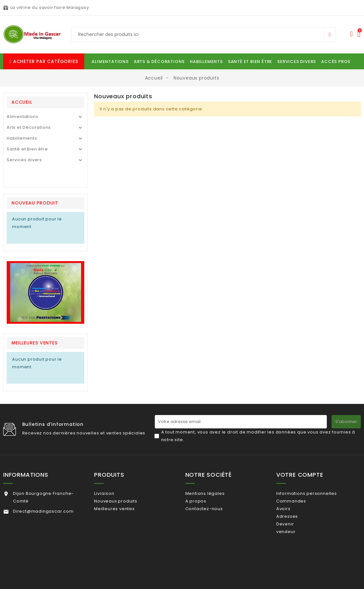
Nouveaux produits (124, 466)
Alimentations (22, 117)
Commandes (299, 466)
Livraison (112, 456)
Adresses (295, 487)
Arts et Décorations (29, 127)
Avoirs (292, 477)
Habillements (22, 138)
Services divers (24, 160)
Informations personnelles (315, 456)
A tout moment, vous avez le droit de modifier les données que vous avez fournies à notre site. (258, 399)
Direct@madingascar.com (43, 474)
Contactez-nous (212, 477)
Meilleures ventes (123, 477)
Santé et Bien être (27, 149)
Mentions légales (213, 456)
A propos (204, 466)
